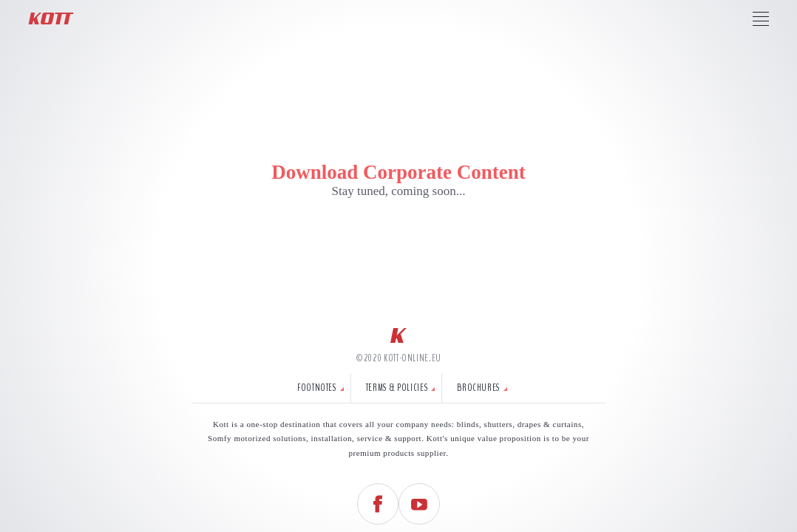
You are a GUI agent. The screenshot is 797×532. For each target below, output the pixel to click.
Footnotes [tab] (317, 388)
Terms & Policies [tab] (397, 388)
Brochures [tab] (478, 388)
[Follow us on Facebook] (378, 504)
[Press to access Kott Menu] (761, 18)
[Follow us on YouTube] (419, 504)
